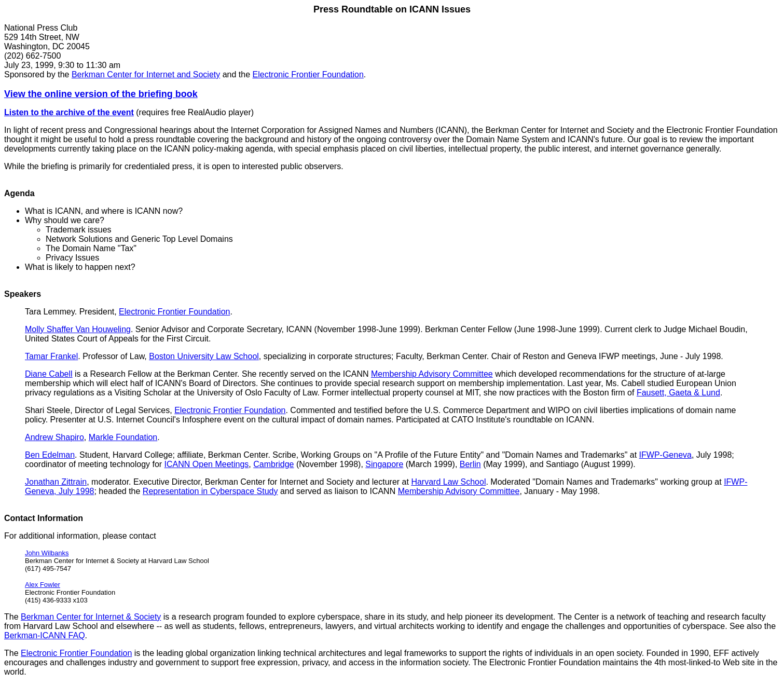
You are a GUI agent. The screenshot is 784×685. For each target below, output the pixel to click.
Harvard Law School (448, 482)
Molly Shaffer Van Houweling (78, 329)
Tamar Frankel (51, 356)
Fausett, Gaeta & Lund (678, 393)
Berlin (470, 464)
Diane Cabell (49, 374)
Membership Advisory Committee (432, 374)
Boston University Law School (204, 356)
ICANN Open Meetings (207, 464)
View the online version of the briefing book (101, 94)
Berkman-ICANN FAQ (45, 635)
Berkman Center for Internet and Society (146, 74)
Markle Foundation (123, 437)
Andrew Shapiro (54, 437)
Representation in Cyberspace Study (210, 491)
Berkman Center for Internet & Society (91, 617)
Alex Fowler (43, 585)
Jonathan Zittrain (56, 482)
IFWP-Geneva (665, 455)
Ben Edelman (50, 455)
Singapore (384, 464)
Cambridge (273, 464)
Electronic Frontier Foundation (308, 74)
